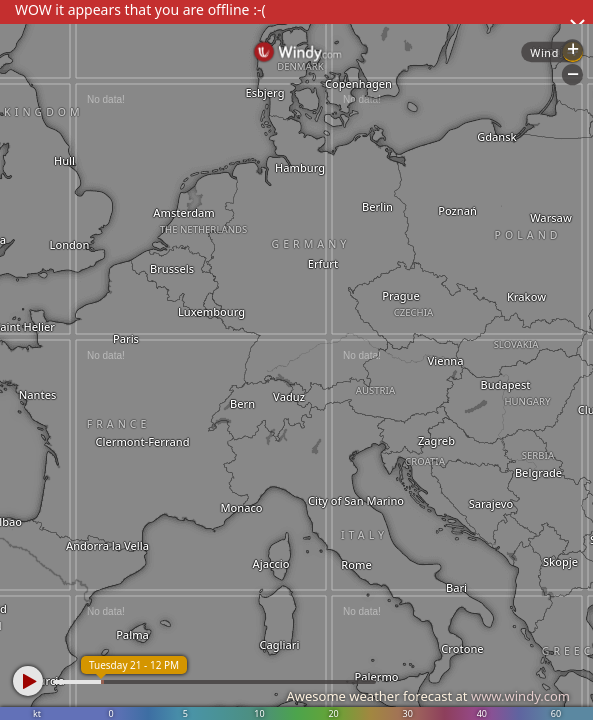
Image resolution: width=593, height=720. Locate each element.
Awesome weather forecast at (428, 696)
